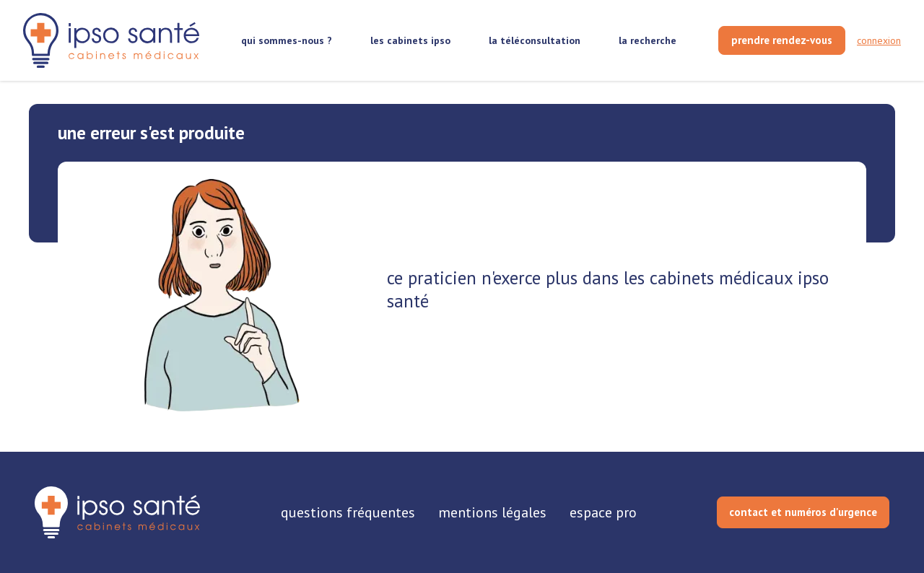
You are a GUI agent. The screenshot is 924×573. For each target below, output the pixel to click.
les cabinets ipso (410, 40)
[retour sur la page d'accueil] (111, 41)
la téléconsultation (535, 40)
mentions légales (492, 512)
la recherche (648, 40)
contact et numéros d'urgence (803, 512)
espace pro (603, 512)
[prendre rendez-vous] (782, 40)
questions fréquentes (348, 512)
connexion (879, 40)
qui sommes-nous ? (287, 40)
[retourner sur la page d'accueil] (117, 512)
